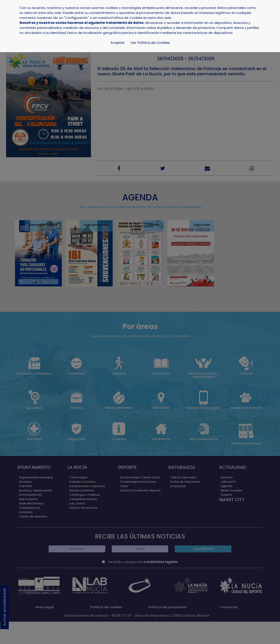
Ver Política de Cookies (150, 43)
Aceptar (118, 43)
